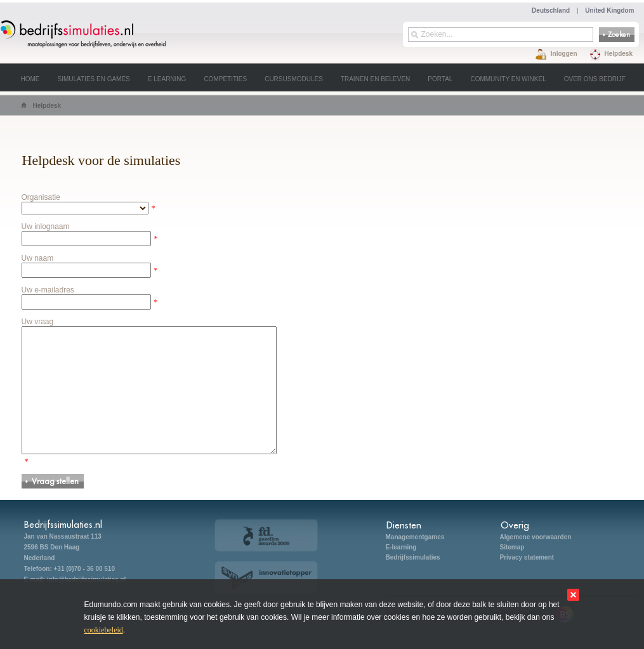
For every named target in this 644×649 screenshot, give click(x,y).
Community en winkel (508, 79)
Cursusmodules (294, 79)
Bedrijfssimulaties (413, 557)
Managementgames (415, 537)
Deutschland (551, 10)
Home (30, 79)
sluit (573, 595)
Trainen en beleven (375, 79)
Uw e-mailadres (48, 290)
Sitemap (512, 547)
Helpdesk (618, 54)
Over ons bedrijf (595, 79)
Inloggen (564, 54)
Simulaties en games (94, 79)
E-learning (401, 547)
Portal (440, 79)
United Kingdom (609, 10)
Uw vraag (38, 322)
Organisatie (41, 197)
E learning (167, 79)
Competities (225, 79)
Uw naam (38, 258)
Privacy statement (527, 557)
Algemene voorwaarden (536, 537)
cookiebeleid (104, 630)
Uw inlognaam (46, 226)
